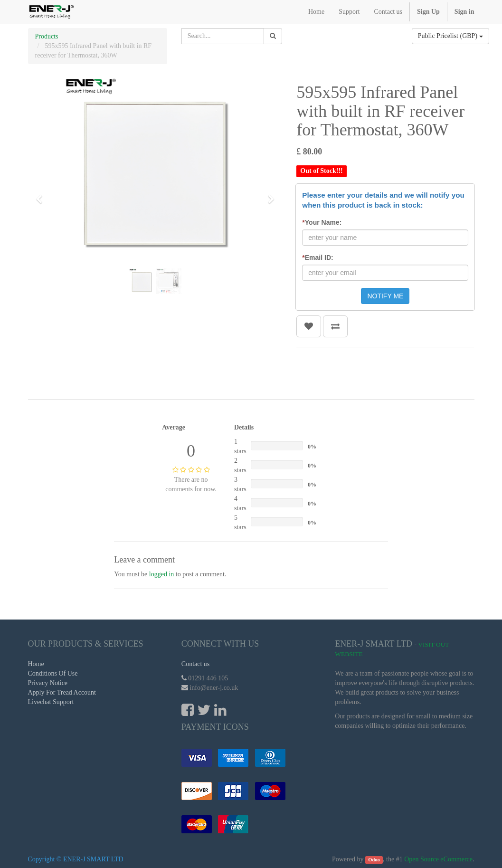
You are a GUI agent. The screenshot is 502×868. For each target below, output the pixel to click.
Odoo (374, 860)
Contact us (196, 664)
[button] (42, 195)
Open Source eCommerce (438, 859)
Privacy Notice (48, 683)
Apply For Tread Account (62, 692)
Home (36, 664)
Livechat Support (51, 702)
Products (47, 36)
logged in (162, 574)
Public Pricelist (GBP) (450, 36)
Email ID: (317, 258)
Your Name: (322, 222)
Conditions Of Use (53, 673)
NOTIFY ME (385, 296)
